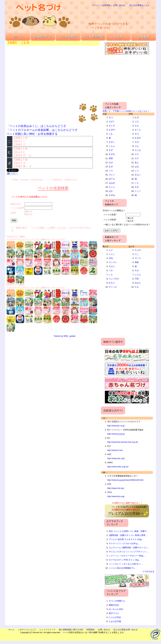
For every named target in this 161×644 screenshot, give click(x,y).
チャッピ (113, 287)
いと (137, 183)
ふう (137, 171)
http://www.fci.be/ (115, 450)
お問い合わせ (119, 5)
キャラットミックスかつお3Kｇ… (124, 543)
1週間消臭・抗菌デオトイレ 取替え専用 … (128, 535)
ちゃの (138, 250)
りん (137, 146)
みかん (138, 283)
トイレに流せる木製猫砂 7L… (122, 568)
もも (137, 126)
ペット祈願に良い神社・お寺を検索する (32, 134)
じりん (138, 275)
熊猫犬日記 (114, 605)
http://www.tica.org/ (116, 496)
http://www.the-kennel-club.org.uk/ (123, 442)
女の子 (29, 214)
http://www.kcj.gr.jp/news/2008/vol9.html (125, 480)
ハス (111, 171)
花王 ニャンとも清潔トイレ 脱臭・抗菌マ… (129, 531)
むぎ (111, 167)
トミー (138, 191)
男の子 (29, 212)
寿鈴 (137, 262)
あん (137, 162)
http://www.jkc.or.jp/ (116, 426)
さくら (112, 187)
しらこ (112, 254)
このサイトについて (27, 630)
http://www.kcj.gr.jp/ (116, 434)
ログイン (96, 5)
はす (111, 191)
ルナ (137, 158)
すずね (112, 195)
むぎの (112, 130)
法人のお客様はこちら (139, 5)
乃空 (137, 279)
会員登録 (106, 5)
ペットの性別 (110, 220)
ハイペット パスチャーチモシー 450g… (127, 556)
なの (111, 162)
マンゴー (113, 262)
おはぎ (112, 183)
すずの (112, 154)
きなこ (138, 175)
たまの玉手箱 (115, 621)
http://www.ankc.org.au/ (118, 467)
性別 (13, 213)
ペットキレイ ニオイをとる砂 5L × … (126, 564)
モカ (137, 142)
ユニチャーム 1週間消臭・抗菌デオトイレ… (129, 548)
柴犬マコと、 (115, 613)
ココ (137, 122)
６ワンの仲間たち (117, 601)
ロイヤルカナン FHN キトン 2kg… (125, 560)
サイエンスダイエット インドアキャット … (129, 552)
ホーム (11, 630)
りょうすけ (114, 279)
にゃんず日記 (115, 617)
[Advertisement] (116, 14)
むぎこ (112, 142)
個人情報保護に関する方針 (71, 630)
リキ (111, 270)
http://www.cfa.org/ (116, 488)
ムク (111, 250)
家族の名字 (16, 204)
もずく (112, 122)
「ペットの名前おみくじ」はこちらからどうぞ (36, 126)
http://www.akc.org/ (116, 458)
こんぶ (112, 146)
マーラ (138, 258)
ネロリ (112, 266)
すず (111, 150)
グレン (112, 175)
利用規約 (91, 630)
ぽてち (112, 179)
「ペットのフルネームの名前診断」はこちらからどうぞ (42, 130)
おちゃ (112, 283)
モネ (137, 270)
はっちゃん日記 (116, 609)
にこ (137, 254)
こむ (111, 134)
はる (137, 167)
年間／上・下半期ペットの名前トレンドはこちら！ (126, 111)
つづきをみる (148, 571)
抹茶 (111, 158)
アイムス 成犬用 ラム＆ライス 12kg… (126, 539)
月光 (111, 258)
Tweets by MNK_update (65, 336)
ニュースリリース (47, 630)
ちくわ (138, 150)
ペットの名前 (17, 208)
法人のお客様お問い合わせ (125, 630)
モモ (137, 187)
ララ (137, 154)
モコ (111, 117)
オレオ (112, 126)
